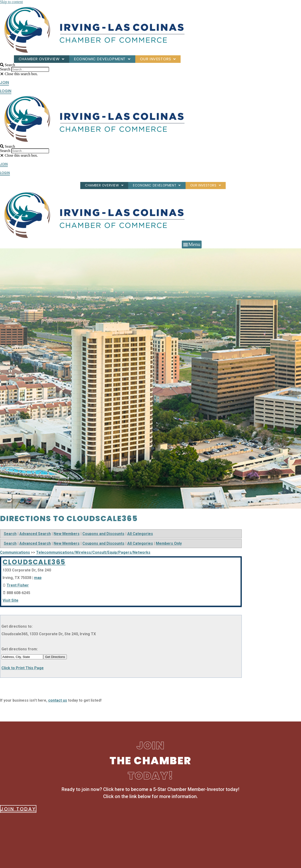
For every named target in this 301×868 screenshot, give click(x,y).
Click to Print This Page (23, 668)
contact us (58, 700)
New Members (67, 534)
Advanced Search (35, 534)
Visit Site (11, 600)
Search (5, 69)
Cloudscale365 (34, 562)
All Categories (140, 534)
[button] (28, 65)
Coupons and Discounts (103, 534)
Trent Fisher (18, 585)
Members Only (169, 543)
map (38, 578)
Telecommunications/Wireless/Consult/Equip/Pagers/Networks (93, 552)
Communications (15, 552)
